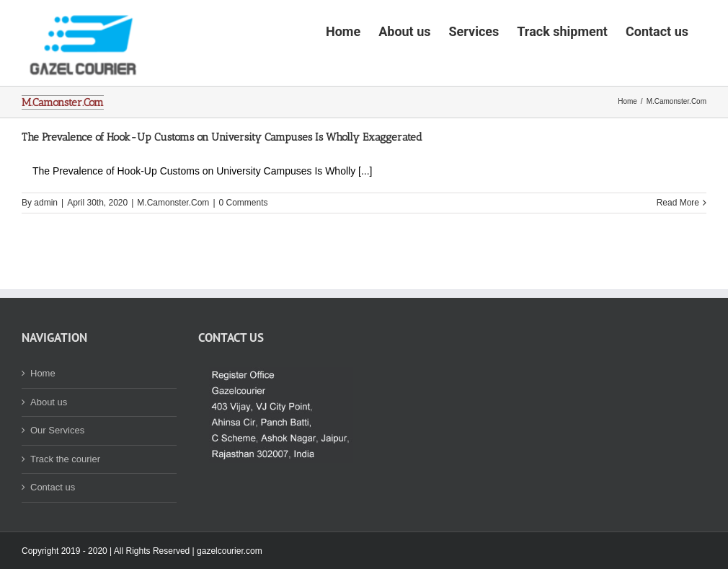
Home (43, 418)
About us (49, 447)
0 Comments (244, 247)
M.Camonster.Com (173, 247)
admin (46, 247)
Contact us (53, 532)
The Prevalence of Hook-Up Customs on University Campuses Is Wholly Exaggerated (222, 182)
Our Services (57, 475)
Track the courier (65, 504)
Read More (678, 247)
